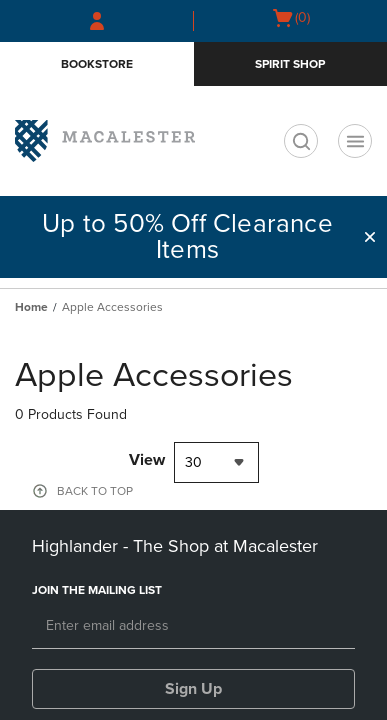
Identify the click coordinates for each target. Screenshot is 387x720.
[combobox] (216, 462)
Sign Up (193, 689)
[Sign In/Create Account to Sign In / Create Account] (97, 21)
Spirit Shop (290, 64)
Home (31, 307)
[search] (301, 141)
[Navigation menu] (355, 141)
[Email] (193, 627)
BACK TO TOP (95, 491)
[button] (370, 237)
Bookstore (97, 64)
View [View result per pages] (147, 460)
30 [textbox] (193, 462)
